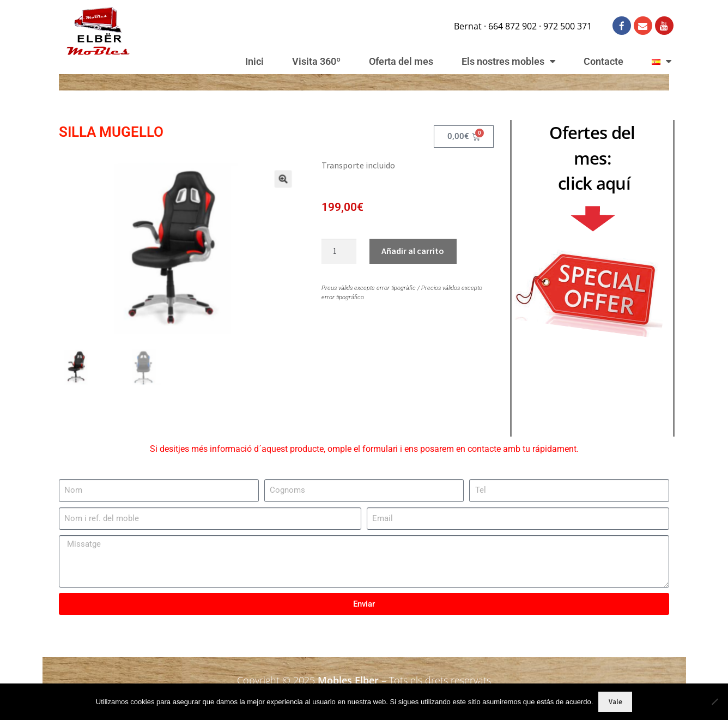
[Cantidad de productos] (339, 251)
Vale (615, 702)
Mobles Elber (348, 679)
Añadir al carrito (413, 251)
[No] (714, 701)
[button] (273, 190)
